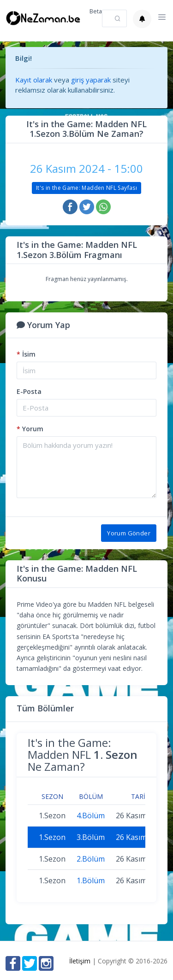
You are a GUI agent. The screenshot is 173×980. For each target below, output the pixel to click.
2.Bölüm (91, 859)
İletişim (80, 961)
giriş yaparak (91, 80)
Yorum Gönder (129, 533)
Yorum (30, 429)
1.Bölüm (91, 880)
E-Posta (29, 391)
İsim (26, 354)
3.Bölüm (91, 837)
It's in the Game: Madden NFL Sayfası (86, 188)
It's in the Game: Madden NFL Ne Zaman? (83, 755)
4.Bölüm (91, 816)
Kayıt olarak (34, 80)
